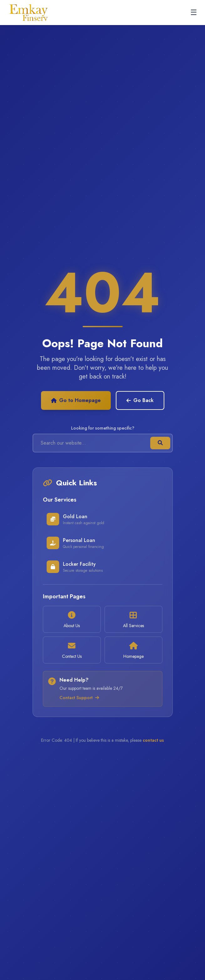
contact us (153, 740)
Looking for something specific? (103, 428)
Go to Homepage (76, 400)
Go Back (140, 400)
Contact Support (79, 698)
